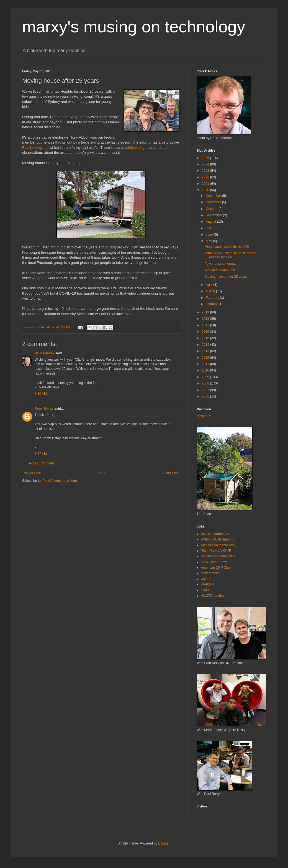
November (214, 202)
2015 (206, 338)
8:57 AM (41, 454)
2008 (206, 383)
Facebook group (35, 148)
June (210, 235)
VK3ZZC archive (213, 596)
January (212, 304)
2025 (206, 158)
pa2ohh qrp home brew (218, 556)
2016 (206, 332)
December (214, 196)
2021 (206, 184)
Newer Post (32, 473)
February (213, 298)
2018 (206, 319)
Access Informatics (215, 534)
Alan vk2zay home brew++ (220, 545)
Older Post (171, 473)
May (209, 241)
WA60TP (207, 584)
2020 (206, 190)
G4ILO (206, 590)
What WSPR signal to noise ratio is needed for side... (231, 255)
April (209, 285)
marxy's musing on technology (134, 27)
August (211, 222)
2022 (206, 177)
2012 (206, 358)
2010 (206, 370)
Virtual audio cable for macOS (227, 247)
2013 (206, 351)
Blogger (164, 843)
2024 (206, 164)
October (212, 209)
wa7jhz (206, 579)
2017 (206, 325)
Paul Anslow (44, 353)
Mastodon (204, 416)
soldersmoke (210, 573)
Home (102, 473)
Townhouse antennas (221, 264)
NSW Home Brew (214, 562)
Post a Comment (41, 463)
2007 (206, 390)
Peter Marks (44, 409)
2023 (206, 171)
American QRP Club (216, 568)
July (209, 228)
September (214, 215)
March (211, 291)
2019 (206, 312)
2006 (206, 396)
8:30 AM (41, 394)
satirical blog (134, 148)
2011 (206, 364)
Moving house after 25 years (226, 277)
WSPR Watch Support (217, 539)
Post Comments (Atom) (60, 481)
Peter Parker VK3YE (216, 551)
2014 (206, 345)
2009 (206, 377)
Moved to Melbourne (220, 270)
